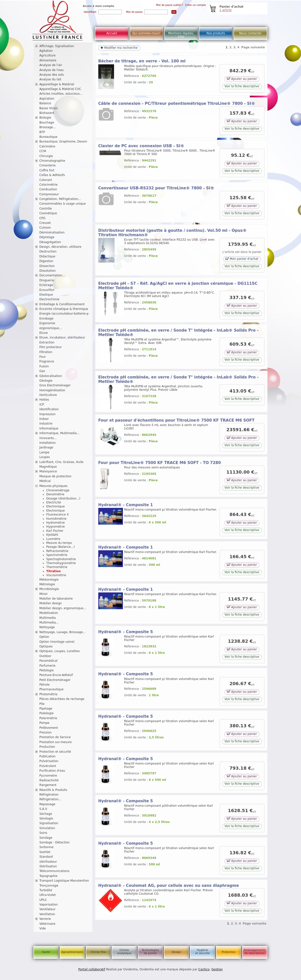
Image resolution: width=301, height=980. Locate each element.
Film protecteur (51, 347)
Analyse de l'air (51, 65)
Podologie (47, 713)
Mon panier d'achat (242, 259)
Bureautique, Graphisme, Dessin (63, 142)
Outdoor (45, 656)
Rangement (48, 785)
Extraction (47, 342)
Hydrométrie (56, 523)
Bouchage (47, 123)
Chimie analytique (124, 952)
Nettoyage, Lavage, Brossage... (63, 632)
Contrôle (46, 209)
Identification (49, 409)
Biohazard (47, 113)
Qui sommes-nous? (146, 33)
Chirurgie (46, 156)
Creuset (45, 223)
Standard (46, 857)
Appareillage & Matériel (57, 84)
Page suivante (253, 47)
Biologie (45, 118)
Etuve (44, 333)
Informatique (49, 428)
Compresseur (49, 194)
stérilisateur (48, 862)
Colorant (46, 180)
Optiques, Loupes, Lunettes (60, 651)
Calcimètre (47, 146)
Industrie (46, 424)
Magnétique (48, 467)
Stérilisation (48, 866)
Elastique (46, 295)
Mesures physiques (53, 486)
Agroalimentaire (72, 952)
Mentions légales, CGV (181, 35)
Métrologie (47, 584)
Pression (46, 732)
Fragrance (47, 361)
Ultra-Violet (48, 895)
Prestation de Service (55, 737)
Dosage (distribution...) (63, 499)
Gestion (217, 969)
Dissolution (48, 271)
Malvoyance (48, 471)
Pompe (44, 723)
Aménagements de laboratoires (255, 952)
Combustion (48, 189)
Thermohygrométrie (61, 563)
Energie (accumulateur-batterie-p (64, 314)
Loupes (45, 457)
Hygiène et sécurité (203, 952)
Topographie (48, 876)
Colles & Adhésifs (52, 175)
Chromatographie (52, 161)
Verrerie (45, 919)
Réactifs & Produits (53, 790)
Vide (43, 928)
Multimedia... (49, 623)
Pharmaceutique (51, 689)
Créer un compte (196, 5)
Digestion (46, 261)
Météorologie (49, 580)
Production (47, 747)
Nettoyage (47, 627)
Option (44, 637)
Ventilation (47, 914)
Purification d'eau (52, 771)
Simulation (47, 828)
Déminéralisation (52, 232)
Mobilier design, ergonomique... (63, 608)
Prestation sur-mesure (56, 742)
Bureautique (49, 137)
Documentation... (52, 275)
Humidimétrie (56, 519)
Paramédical (49, 661)
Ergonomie (47, 323)
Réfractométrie (57, 551)
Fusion (44, 366)
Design (176, 952)
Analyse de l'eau (52, 70)
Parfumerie (48, 666)
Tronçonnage (49, 886)
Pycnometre (48, 776)
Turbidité (46, 890)
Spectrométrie (57, 555)
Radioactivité (49, 780)
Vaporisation (49, 905)
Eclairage (46, 285)
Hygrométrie (56, 527)
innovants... (48, 438)
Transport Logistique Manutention (64, 881)
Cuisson (45, 228)
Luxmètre (53, 539)
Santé (46, 952)
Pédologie (47, 670)
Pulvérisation (49, 761)
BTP (42, 132)
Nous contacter (250, 33)
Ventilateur (48, 909)
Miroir (44, 594)
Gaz (42, 371)
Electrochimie (50, 299)
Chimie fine (98, 952)
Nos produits (216, 33)
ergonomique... (51, 328)
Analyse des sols (52, 75)
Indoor (44, 419)
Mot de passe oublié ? (170, 5)
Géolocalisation (51, 376)
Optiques (46, 646)
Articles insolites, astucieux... (61, 94)
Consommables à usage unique (63, 204)
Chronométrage (58, 490)
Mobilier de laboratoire (56, 599)
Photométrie (49, 694)
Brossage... (48, 127)
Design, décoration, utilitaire (60, 247)
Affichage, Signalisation (57, 46)
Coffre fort (47, 170)
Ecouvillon (47, 290)
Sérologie (46, 819)
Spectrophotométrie (61, 559)
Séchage (46, 814)
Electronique (56, 506)
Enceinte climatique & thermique (64, 309)
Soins (43, 833)
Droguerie (47, 280)
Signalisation (49, 823)
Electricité (54, 502)
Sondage (46, 838)
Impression (48, 414)
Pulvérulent (48, 766)
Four (43, 357)
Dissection (47, 266)
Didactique (47, 256)
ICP (42, 405)
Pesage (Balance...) (60, 547)
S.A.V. (44, 809)
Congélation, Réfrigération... (60, 199)
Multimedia (48, 618)
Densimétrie (55, 494)
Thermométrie (57, 567)
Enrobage (46, 319)
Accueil (112, 33)
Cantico (204, 969)
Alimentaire (48, 60)
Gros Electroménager (55, 385)
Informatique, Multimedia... (59, 433)
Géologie (46, 381)
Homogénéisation (52, 390)
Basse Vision (49, 108)
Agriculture (48, 55)
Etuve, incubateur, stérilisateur (62, 338)
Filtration (46, 352)
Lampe (44, 452)
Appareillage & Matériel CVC (60, 89)
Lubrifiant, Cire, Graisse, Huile (61, 462)
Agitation (46, 51)
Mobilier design (51, 603)
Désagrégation (50, 242)
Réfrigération (49, 795)
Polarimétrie (48, 718)
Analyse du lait (50, 79)
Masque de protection (56, 476)
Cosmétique (48, 213)
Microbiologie (49, 589)
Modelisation (49, 613)
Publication (48, 756)
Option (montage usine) (57, 642)
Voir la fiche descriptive (242, 86)
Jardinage (46, 447)
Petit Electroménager (55, 680)
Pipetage (46, 709)
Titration (54, 571)
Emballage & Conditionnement (62, 304)
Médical (45, 481)
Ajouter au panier (242, 79)
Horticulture (48, 395)
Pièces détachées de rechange (62, 699)
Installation (48, 443)
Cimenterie (48, 165)
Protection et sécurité (55, 752)
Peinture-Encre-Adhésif (56, 675)
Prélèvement (49, 728)
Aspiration (47, 99)
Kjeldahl (52, 535)
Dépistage (47, 237)
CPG (42, 218)
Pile (42, 704)
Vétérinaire (47, 924)
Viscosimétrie (56, 575)
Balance (45, 103)
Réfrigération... (50, 799)
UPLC (43, 900)
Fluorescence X (58, 515)
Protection (229, 952)
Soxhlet (45, 852)
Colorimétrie (49, 185)
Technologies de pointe (150, 952)
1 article (226, 10)
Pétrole (45, 685)
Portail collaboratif (92, 969)
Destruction (48, 251)
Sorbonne (46, 847)
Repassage (47, 804)
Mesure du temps (59, 543)
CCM (43, 151)
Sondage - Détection (55, 842)
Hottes (44, 400)
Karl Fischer (55, 531)
